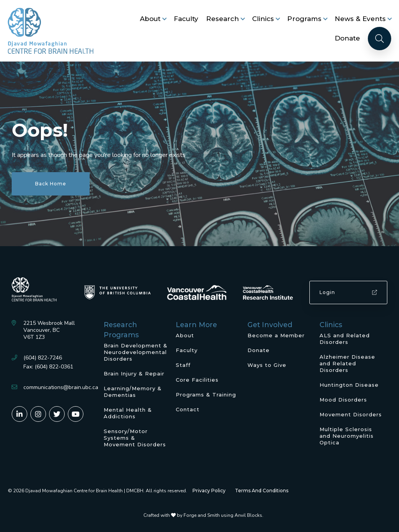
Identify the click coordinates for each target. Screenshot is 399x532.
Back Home (51, 184)
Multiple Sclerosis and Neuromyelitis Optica (347, 436)
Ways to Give (267, 365)
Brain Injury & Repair (134, 373)
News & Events (360, 19)
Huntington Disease (349, 385)
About (150, 19)
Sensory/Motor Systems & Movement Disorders (135, 438)
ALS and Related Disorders (345, 339)
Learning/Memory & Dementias (133, 392)
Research (222, 19)
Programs (304, 19)
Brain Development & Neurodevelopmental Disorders (136, 352)
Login (348, 292)
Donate (347, 38)
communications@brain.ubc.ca (61, 387)
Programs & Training (206, 395)
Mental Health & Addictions (128, 413)
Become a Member (276, 335)
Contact (188, 409)
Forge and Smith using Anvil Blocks (223, 515)
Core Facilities (197, 380)
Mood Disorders (343, 400)
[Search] (380, 39)
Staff (183, 365)
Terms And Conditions (262, 491)
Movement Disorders (351, 414)
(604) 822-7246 (43, 358)
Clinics (263, 19)
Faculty (186, 19)
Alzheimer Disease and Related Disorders (347, 363)
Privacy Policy (209, 491)
